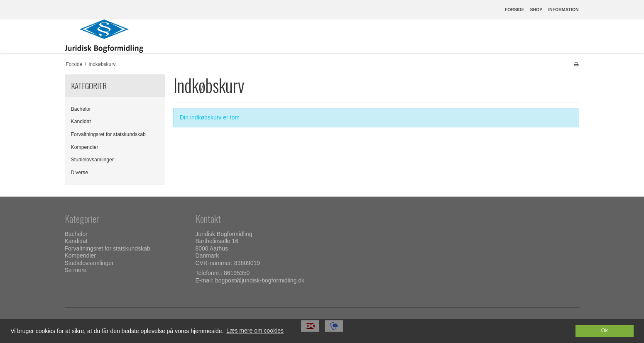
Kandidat (81, 122)
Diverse (80, 173)
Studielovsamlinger (93, 160)
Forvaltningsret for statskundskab (108, 134)
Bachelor (81, 109)
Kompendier (85, 147)
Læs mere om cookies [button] (255, 331)
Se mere (76, 270)
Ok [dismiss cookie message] (605, 331)
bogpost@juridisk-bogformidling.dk (260, 280)
